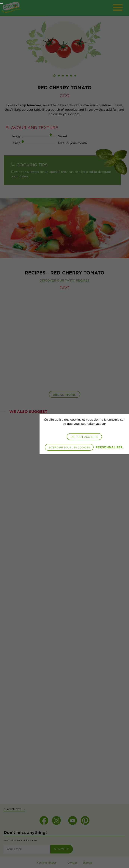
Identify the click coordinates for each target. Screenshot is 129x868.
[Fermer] (1, 3)
